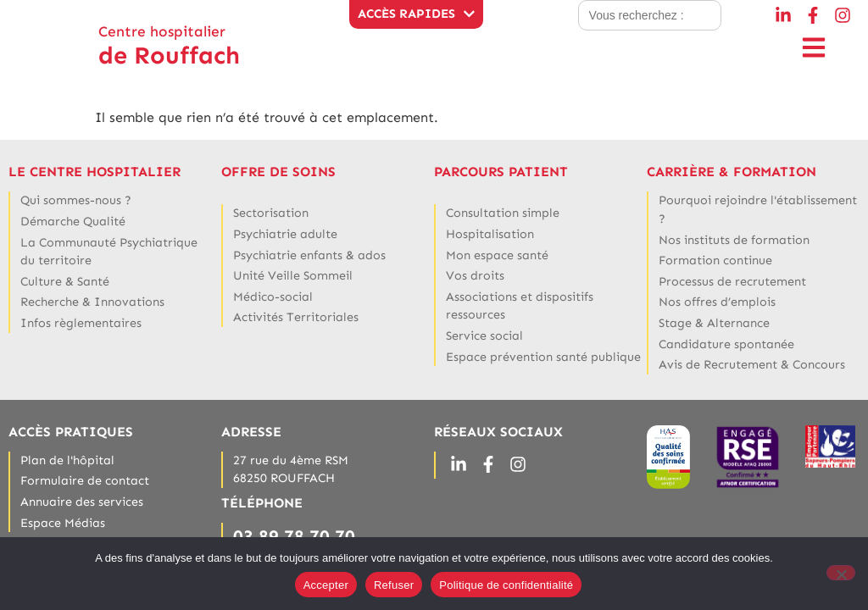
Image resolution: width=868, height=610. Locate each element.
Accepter (326, 585)
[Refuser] (841, 573)
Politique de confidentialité (506, 585)
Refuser (394, 585)
